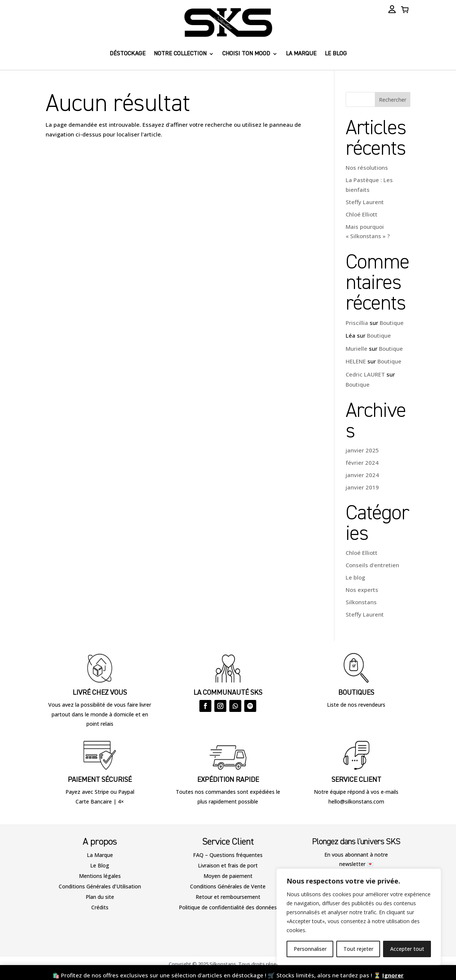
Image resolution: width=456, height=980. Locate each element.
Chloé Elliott (362, 214)
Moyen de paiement (228, 876)
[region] (359, 917)
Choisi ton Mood (246, 54)
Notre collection (180, 54)
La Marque (100, 855)
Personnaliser (310, 949)
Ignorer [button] (393, 975)
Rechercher (393, 100)
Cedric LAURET (365, 374)
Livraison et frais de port (228, 865)
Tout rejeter (358, 949)
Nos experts (362, 590)
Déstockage (128, 54)
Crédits (100, 907)
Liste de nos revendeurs (356, 705)
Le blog (336, 54)
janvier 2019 (362, 487)
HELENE (356, 361)
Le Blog (100, 865)
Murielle (356, 348)
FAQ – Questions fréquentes (228, 855)
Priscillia (357, 323)
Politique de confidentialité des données (228, 907)
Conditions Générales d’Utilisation (100, 886)
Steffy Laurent (365, 202)
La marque (301, 54)
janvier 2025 (362, 450)
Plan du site (100, 897)
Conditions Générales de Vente (228, 886)
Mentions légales (100, 876)
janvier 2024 (362, 475)
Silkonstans (361, 602)
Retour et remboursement (228, 897)
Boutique (392, 323)
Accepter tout (407, 949)
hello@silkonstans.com (356, 801)
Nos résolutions (367, 168)
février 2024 (362, 463)
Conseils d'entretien (372, 565)
